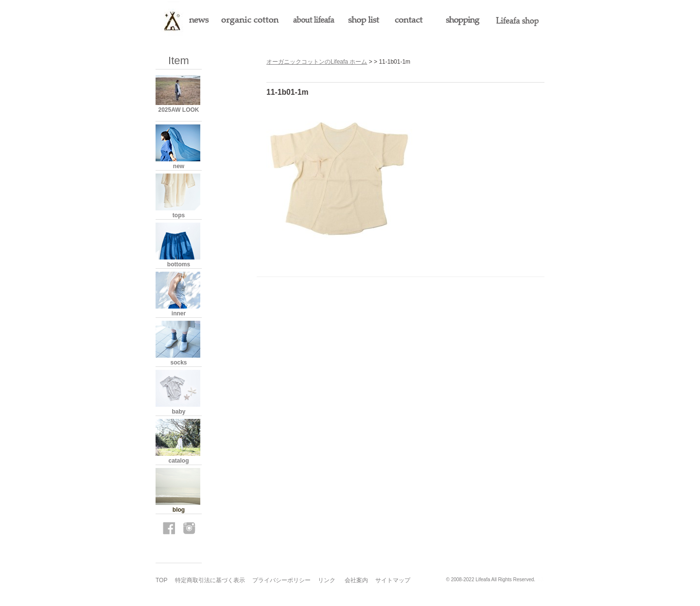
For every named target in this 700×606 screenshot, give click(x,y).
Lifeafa (483, 580)
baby (178, 412)
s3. (541, 580)
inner (179, 313)
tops (179, 215)
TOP (161, 580)
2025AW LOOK (178, 110)
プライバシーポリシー (281, 580)
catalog (178, 461)
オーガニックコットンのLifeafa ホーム (317, 62)
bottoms (179, 264)
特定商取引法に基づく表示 (210, 580)
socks (178, 363)
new (179, 166)
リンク (327, 580)
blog (179, 510)
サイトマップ (393, 580)
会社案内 (356, 580)
